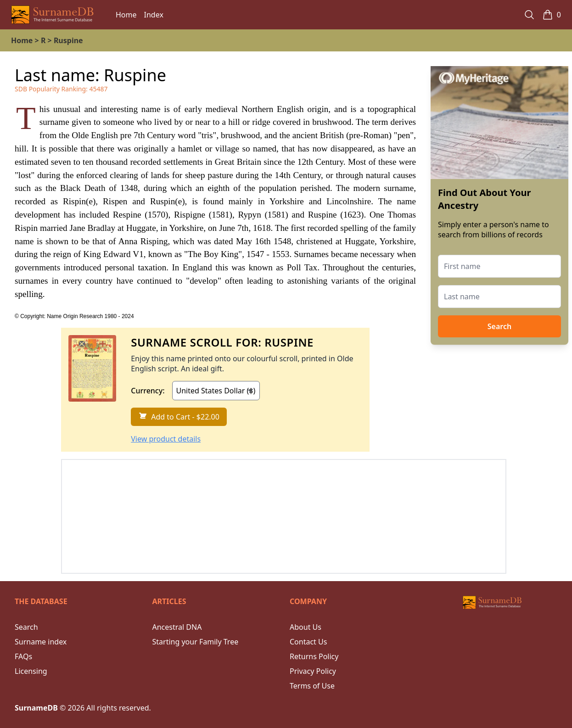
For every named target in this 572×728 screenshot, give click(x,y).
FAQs (23, 656)
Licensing (31, 671)
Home (126, 15)
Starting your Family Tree (196, 642)
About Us (306, 627)
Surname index (41, 642)
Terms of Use (312, 686)
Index (154, 15)
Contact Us (308, 642)
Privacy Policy (313, 671)
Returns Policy (314, 656)
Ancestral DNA (177, 627)
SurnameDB (36, 708)
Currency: (148, 391)
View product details (166, 439)
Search (499, 326)
